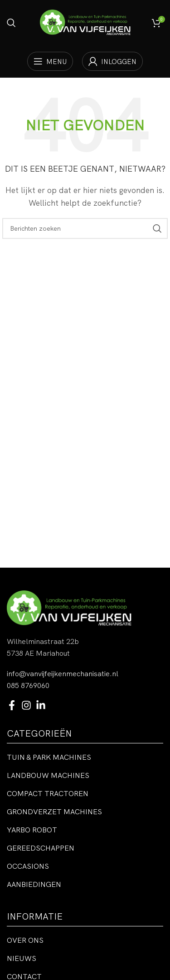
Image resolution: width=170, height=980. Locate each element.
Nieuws (22, 958)
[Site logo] (85, 22)
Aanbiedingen (34, 884)
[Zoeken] (11, 23)
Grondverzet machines (54, 812)
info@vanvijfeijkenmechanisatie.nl (63, 673)
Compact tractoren (48, 793)
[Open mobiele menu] (50, 61)
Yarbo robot (32, 830)
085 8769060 (28, 685)
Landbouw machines (48, 775)
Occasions (28, 866)
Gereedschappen (41, 848)
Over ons (25, 940)
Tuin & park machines (49, 757)
